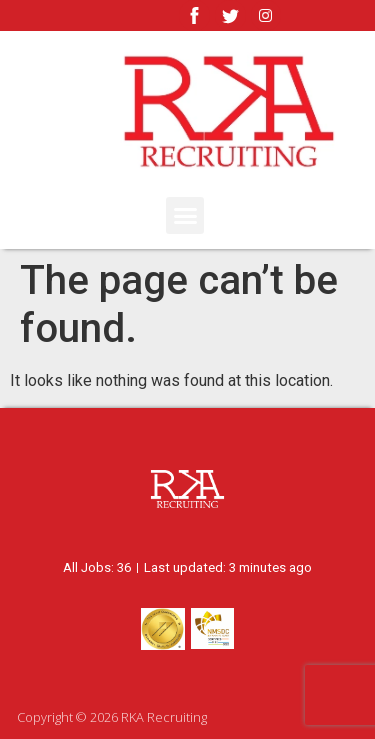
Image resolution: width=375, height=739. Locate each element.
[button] (185, 216)
